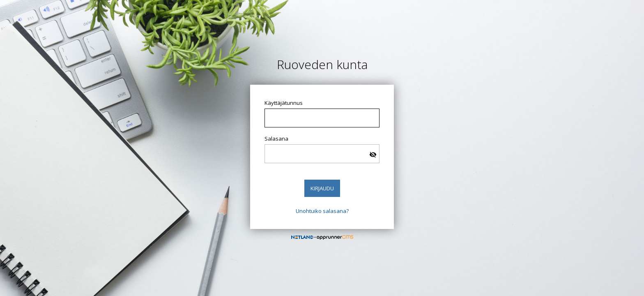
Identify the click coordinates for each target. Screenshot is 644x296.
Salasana (276, 139)
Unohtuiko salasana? (322, 211)
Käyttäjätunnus (284, 103)
